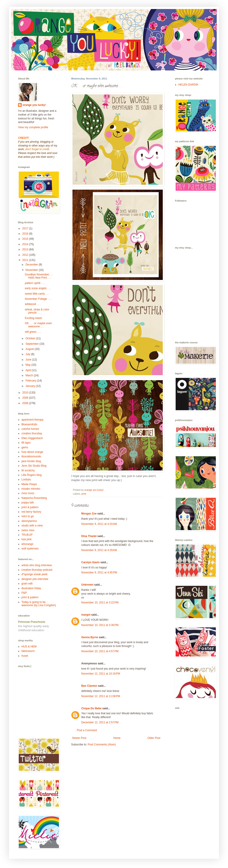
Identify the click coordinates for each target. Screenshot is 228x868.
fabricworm (28, 651)
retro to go (28, 516)
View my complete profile (33, 127)
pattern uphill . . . (35, 283)
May (28, 365)
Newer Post (79, 738)
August (30, 349)
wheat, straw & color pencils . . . (37, 311)
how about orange (32, 452)
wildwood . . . (33, 304)
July (28, 354)
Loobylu (26, 479)
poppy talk (28, 503)
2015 (26, 239)
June (29, 360)
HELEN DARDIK (188, 85)
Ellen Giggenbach (32, 438)
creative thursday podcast (37, 570)
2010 (26, 393)
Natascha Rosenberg (34, 498)
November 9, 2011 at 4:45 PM (99, 572)
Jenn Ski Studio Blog (34, 466)
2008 (26, 403)
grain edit (27, 584)
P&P (24, 593)
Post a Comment (87, 730)
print (84, 494)
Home (117, 738)
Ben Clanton (89, 686)
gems (25, 447)
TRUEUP (27, 535)
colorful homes (30, 429)
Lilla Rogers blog (31, 475)
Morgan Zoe (89, 514)
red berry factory (31, 512)
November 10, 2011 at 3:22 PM (100, 603)
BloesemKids (29, 424)
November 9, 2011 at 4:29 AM (99, 550)
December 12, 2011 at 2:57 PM (100, 722)
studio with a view (32, 526)
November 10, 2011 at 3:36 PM (100, 625)
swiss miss (28, 530)
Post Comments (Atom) (102, 745)
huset (25, 656)
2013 (26, 249)
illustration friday (31, 588)
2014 (26, 244)
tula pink (27, 539)
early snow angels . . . (38, 288)
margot (86, 615)
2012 (26, 255)
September (33, 344)
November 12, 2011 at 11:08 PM (101, 696)
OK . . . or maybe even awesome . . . (38, 325)
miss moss (28, 493)
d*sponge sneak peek (34, 574)
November (32, 270)
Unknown (87, 585)
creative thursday (32, 433)
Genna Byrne (90, 637)
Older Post (154, 738)
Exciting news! (34, 318)
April (29, 370)
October (31, 338)
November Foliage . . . (38, 299)
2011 (26, 260)
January (31, 386)
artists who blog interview (37, 565)
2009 (26, 398)
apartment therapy (32, 420)
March (30, 375)
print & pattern (30, 507)
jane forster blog (31, 461)
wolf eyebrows (30, 549)
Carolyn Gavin (90, 562)
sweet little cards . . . (37, 294)
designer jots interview (35, 579)
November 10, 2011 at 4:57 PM (100, 651)
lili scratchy (28, 470)
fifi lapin (26, 443)
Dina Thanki (89, 536)
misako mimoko (31, 489)
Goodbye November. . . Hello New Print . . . (39, 276)
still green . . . (33, 332)
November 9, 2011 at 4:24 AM (99, 524)
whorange (27, 544)
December (32, 265)
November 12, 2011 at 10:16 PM (101, 674)
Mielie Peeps (29, 484)
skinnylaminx (29, 521)
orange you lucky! (34, 105)
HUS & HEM (29, 647)
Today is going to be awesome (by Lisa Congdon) (39, 604)
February (31, 381)
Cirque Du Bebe (91, 708)
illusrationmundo (31, 456)
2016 (26, 234)
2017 (26, 228)
